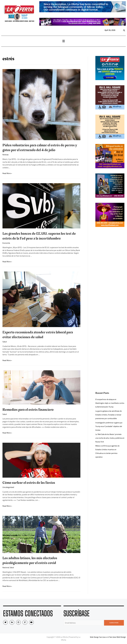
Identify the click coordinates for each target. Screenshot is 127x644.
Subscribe (114, 623)
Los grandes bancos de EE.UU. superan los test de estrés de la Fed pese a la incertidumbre (39, 236)
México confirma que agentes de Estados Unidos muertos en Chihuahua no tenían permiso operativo (108, 451)
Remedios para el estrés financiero (28, 410)
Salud (5, 342)
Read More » (8, 173)
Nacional (6, 567)
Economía (6, 243)
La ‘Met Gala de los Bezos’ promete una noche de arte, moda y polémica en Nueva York (110, 438)
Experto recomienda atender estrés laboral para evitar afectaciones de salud (38, 335)
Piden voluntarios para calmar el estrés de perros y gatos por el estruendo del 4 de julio (40, 148)
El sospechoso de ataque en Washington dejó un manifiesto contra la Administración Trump (108, 403)
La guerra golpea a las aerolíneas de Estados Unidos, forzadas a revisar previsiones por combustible (110, 415)
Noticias (6, 155)
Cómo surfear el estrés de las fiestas (29, 483)
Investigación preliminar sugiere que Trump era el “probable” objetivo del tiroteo (110, 426)
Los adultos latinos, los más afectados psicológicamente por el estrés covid (30, 560)
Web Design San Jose (98, 637)
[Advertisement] (110, 269)
